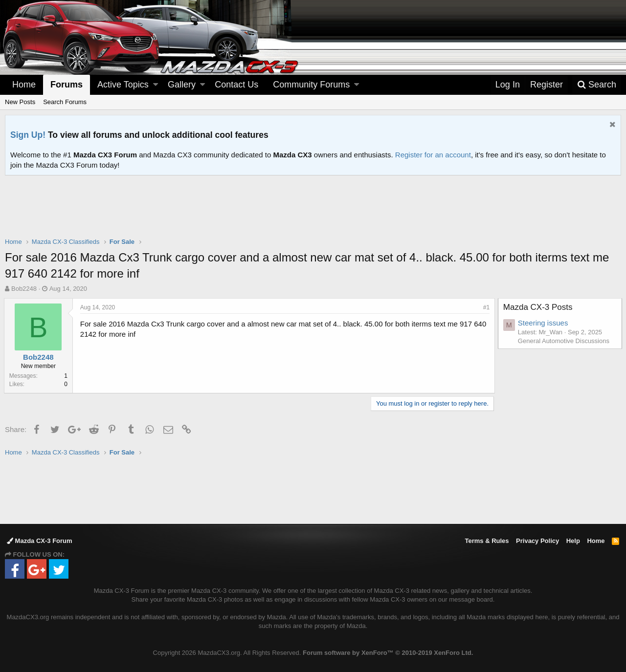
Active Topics (123, 85)
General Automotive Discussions (565, 341)
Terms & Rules (487, 541)
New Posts (20, 102)
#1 (485, 307)
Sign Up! (28, 135)
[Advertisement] (313, 202)
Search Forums (65, 102)
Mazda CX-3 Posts (539, 307)
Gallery (182, 85)
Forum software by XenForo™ (388, 653)
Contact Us (236, 85)
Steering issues (544, 323)
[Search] (597, 85)
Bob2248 (24, 289)
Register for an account (433, 155)
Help (573, 541)
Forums (67, 85)
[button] (156, 85)
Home (24, 85)
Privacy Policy (537, 541)
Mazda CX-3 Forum (40, 541)
